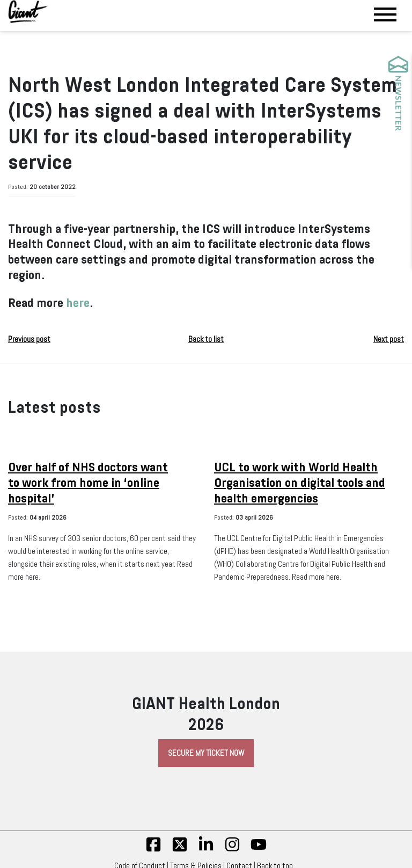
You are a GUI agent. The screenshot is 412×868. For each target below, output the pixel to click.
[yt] (259, 850)
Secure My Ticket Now (206, 753)
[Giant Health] (28, 12)
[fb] (153, 850)
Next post (389, 339)
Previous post (29, 339)
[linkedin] (206, 850)
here (78, 303)
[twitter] (180, 850)
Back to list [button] (206, 339)
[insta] (232, 850)
